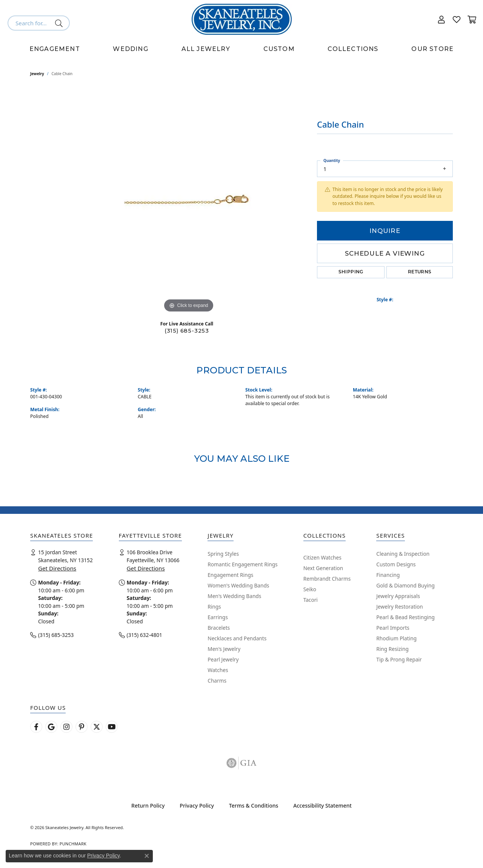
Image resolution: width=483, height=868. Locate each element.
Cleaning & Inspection (403, 554)
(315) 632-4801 (145, 635)
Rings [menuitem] (214, 607)
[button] (441, 19)
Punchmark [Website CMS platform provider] (73, 844)
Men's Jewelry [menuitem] (224, 649)
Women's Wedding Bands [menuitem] (238, 585)
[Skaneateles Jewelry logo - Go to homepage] (242, 19)
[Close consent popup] (147, 856)
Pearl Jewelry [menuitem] (223, 659)
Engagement (55, 49)
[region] (189, 201)
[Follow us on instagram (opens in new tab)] (66, 727)
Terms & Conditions (254, 806)
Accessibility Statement (322, 806)
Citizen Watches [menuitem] (322, 557)
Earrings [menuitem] (218, 617)
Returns (420, 272)
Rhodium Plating (396, 638)
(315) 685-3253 (187, 331)
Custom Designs (396, 564)
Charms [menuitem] (217, 681)
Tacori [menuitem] (311, 600)
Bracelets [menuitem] (219, 628)
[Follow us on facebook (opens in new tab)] (36, 727)
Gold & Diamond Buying (405, 585)
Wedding (130, 49)
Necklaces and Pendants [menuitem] (237, 638)
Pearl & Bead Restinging (405, 617)
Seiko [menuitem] (310, 589)
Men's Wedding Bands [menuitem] (234, 596)
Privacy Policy (197, 806)
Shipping (351, 272)
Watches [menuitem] (218, 670)
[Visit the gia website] (241, 763)
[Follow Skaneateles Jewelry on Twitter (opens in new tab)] (97, 727)
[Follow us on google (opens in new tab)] (51, 727)
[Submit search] (60, 23)
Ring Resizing (392, 649)
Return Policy (148, 806)
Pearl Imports (393, 628)
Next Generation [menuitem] (323, 568)
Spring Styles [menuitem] (223, 554)
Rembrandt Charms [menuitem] (327, 579)
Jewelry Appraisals (398, 596)
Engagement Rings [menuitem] (230, 575)
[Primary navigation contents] (241, 49)
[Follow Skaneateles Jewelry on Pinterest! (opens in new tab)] (82, 727)
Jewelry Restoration (400, 607)
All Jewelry (206, 49)
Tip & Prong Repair (399, 659)
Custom (279, 49)
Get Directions (57, 568)
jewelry (37, 74)
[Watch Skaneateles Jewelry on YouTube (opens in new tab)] (112, 727)
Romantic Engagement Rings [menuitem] (242, 564)
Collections (353, 49)
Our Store (432, 49)
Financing (388, 575)
